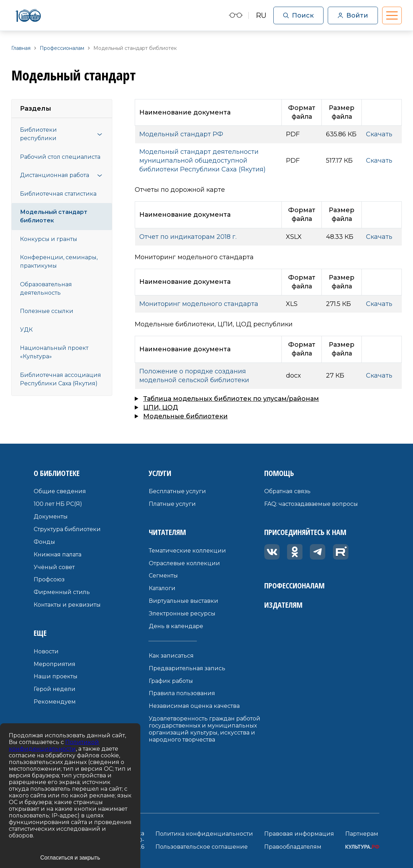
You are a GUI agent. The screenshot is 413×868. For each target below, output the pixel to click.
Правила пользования (182, 693)
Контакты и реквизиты (67, 605)
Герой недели (55, 689)
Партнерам (362, 834)
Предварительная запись (187, 668)
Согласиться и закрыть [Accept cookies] (70, 858)
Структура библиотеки (67, 529)
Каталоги (162, 588)
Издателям (283, 605)
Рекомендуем (55, 702)
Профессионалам (294, 585)
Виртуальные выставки (184, 601)
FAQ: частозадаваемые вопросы (311, 504)
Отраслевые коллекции (184, 563)
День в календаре (176, 626)
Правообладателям (293, 847)
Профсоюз (49, 579)
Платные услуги (172, 504)
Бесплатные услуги (177, 491)
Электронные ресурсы (182, 614)
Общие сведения (60, 491)
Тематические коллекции (187, 551)
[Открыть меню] (100, 134)
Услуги (160, 473)
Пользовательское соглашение (202, 847)
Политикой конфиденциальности (54, 745)
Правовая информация (299, 834)
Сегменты (163, 576)
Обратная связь (287, 491)
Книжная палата (58, 554)
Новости (46, 651)
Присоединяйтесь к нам (305, 532)
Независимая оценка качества (194, 706)
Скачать (379, 134)
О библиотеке (57, 473)
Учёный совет (54, 567)
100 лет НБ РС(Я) (58, 504)
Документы (51, 517)
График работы (171, 681)
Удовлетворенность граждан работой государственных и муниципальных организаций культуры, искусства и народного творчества (205, 729)
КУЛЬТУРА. (362, 847)
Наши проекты (56, 676)
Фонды (44, 542)
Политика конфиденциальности (204, 834)
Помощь (279, 473)
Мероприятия (55, 664)
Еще (40, 633)
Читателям (167, 532)
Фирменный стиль (62, 592)
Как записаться (171, 656)
